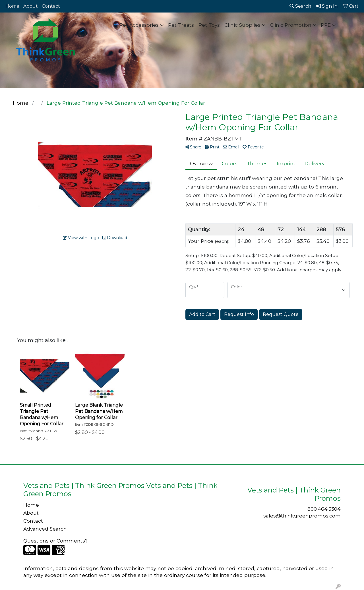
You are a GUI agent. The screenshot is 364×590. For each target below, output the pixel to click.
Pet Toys (209, 25)
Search (300, 6)
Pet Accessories (139, 25)
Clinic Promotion (291, 25)
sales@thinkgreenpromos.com (302, 516)
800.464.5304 (324, 509)
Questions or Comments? (55, 541)
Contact (51, 6)
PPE (326, 25)
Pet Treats (181, 25)
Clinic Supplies (242, 25)
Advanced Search (45, 529)
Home (12, 6)
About (31, 6)
